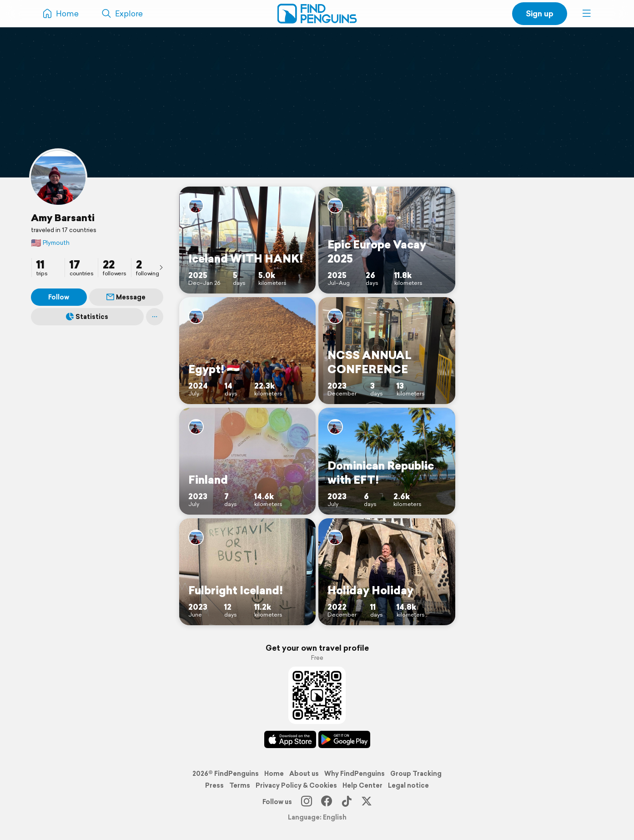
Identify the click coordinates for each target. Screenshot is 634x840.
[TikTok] (347, 802)
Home (274, 774)
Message (126, 297)
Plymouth (50, 243)
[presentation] (161, 267)
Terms (240, 785)
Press (214, 785)
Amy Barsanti (63, 218)
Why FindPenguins (355, 774)
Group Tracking (416, 774)
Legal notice (408, 785)
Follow (59, 297)
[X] (367, 802)
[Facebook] (327, 802)
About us (304, 774)
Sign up (540, 13)
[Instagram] (307, 802)
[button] (587, 14)
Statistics (87, 317)
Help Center (362, 785)
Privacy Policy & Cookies (296, 785)
